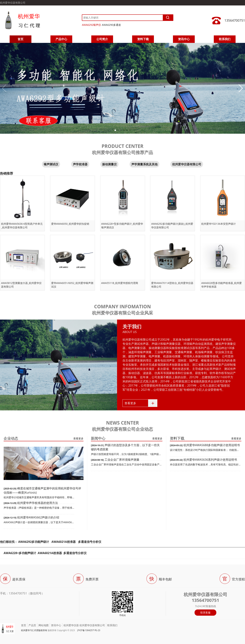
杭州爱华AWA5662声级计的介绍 (38, 517)
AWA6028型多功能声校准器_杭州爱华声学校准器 (221, 285)
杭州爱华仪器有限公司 (187, 164)
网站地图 (44, 625)
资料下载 (143, 39)
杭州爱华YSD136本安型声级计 (219, 224)
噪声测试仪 (51, 164)
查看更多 (130, 403)
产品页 (32, 625)
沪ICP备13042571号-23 (89, 630)
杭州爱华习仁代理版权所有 (34, 630)
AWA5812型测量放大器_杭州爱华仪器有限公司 (21, 285)
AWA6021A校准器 (64, 542)
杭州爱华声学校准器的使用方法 (38, 503)
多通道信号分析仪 (90, 542)
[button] (115, 130)
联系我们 (225, 39)
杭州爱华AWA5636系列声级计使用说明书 (210, 460)
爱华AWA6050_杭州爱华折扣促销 (70, 224)
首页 (21, 39)
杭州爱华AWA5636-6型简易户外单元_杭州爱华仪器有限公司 (22, 226)
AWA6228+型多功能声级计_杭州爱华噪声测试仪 (122, 226)
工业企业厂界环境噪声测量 (122, 460)
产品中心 (61, 39)
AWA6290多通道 (111, 25)
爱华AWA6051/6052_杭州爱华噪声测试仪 (72, 285)
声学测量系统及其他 (144, 164)
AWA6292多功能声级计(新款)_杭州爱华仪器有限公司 (172, 226)
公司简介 (102, 39)
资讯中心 (184, 39)
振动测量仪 (109, 164)
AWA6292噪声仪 (91, 25)
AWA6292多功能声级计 (34, 542)
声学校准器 (80, 164)
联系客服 (205, 612)
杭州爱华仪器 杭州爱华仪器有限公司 (84, 625)
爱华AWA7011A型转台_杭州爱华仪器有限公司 (172, 285)
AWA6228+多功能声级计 (20, 553)
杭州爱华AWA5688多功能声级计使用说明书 (212, 445)
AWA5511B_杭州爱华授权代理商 (120, 283)
